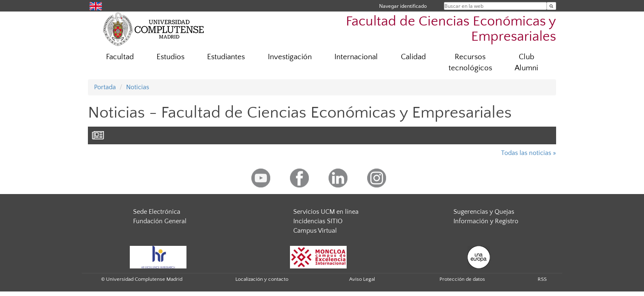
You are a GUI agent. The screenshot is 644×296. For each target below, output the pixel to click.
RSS (542, 279)
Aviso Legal (362, 279)
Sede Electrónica (157, 212)
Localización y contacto (262, 279)
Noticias (138, 87)
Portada (105, 87)
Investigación (290, 57)
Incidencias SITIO (318, 221)
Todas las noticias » (529, 153)
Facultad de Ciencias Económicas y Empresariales (451, 29)
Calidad (413, 57)
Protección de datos (462, 279)
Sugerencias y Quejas (484, 212)
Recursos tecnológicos (470, 62)
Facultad (120, 57)
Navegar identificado (403, 6)
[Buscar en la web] (551, 6)
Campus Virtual (315, 231)
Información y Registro (486, 221)
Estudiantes (226, 57)
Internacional (356, 57)
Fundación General (160, 221)
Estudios (170, 57)
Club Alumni (526, 62)
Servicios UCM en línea (326, 212)
